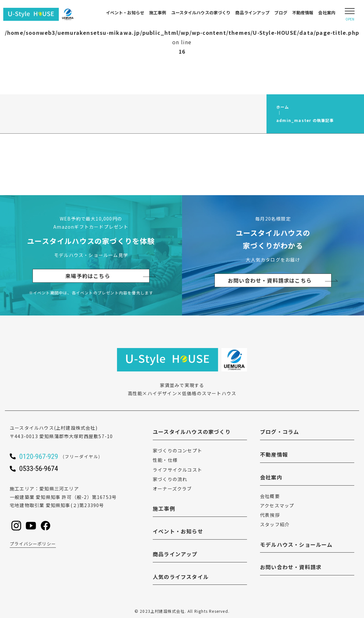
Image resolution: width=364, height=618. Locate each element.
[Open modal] (350, 14)
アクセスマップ (277, 505)
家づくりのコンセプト (177, 450)
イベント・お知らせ (125, 13)
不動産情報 (303, 13)
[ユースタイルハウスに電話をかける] (68, 456)
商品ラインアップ (252, 13)
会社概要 (270, 496)
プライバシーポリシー (33, 544)
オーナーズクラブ (172, 489)
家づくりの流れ (170, 479)
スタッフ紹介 (275, 524)
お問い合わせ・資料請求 (291, 567)
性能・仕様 (165, 460)
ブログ (281, 13)
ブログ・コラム (279, 432)
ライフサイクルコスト (177, 470)
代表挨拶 (270, 515)
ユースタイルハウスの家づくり (201, 13)
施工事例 (158, 13)
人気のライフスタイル (181, 577)
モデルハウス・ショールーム (296, 544)
